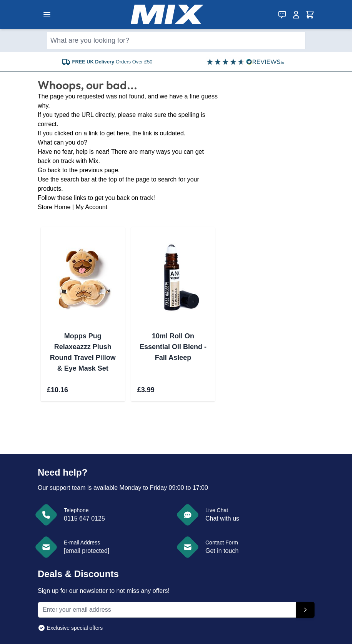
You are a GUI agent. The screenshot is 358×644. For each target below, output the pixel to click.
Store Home (54, 207)
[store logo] (167, 14)
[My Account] (296, 15)
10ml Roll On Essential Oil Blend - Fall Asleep (173, 347)
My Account (91, 207)
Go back (49, 170)
